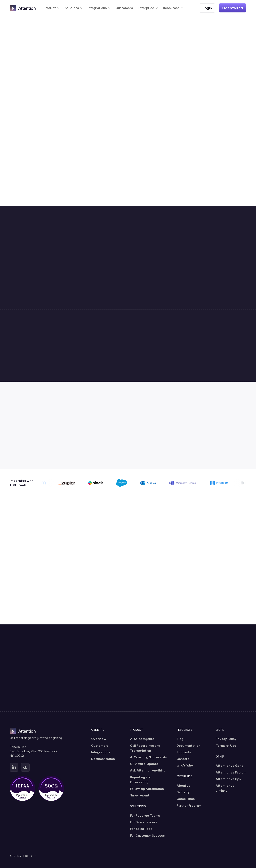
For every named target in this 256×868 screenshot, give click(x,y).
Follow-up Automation (147, 789)
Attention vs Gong (229, 766)
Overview (99, 739)
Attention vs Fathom (231, 772)
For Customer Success (147, 836)
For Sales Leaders (144, 822)
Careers (183, 759)
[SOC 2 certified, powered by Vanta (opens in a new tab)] (51, 788)
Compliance (186, 799)
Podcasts (184, 752)
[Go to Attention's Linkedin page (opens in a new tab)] (14, 767)
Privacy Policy (226, 739)
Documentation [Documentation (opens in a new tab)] (103, 759)
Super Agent (140, 795)
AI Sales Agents (142, 739)
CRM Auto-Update (144, 764)
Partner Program (189, 806)
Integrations (101, 752)
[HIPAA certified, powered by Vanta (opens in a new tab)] (22, 788)
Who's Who (185, 765)
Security (183, 792)
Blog (180, 739)
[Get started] (232, 8)
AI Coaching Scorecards (148, 757)
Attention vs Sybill (229, 779)
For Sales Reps (141, 829)
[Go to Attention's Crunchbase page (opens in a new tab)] (25, 767)
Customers (124, 8)
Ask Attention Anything (148, 770)
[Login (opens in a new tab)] (207, 8)
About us (183, 786)
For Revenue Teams (145, 816)
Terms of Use (226, 746)
